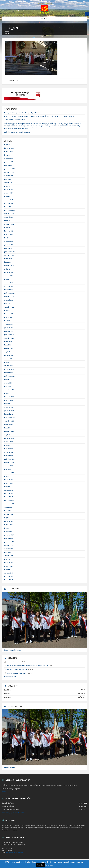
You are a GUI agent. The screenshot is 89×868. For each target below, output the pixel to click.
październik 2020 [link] (10, 376)
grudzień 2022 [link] (9, 286)
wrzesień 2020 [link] (9, 379)
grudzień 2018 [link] (9, 452)
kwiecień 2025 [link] (9, 190)
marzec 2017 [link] (8, 525)
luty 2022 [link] (7, 321)
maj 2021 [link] (7, 352)
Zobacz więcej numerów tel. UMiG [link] (13, 813)
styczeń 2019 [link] (9, 449)
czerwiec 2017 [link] (9, 514)
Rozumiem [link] (40, 865)
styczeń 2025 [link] (9, 200)
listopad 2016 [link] (9, 538)
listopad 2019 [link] (9, 414)
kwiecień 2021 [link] (9, 355)
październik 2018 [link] (10, 459)
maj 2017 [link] (7, 518)
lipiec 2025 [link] (8, 179)
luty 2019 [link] (7, 445)
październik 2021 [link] (10, 335)
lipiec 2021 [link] (8, 345)
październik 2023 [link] (10, 252)
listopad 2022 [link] (9, 290)
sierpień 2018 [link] (9, 466)
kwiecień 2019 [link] (9, 438)
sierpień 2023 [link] (9, 259)
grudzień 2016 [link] (9, 535)
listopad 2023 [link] (9, 248)
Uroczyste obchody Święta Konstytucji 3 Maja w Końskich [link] (23, 113)
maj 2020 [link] (7, 393)
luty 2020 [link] (7, 404)
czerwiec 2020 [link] (9, 390)
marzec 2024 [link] (8, 234)
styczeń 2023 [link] (9, 283)
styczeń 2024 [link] (9, 241)
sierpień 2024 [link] (9, 217)
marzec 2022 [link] (8, 317)
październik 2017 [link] (10, 500)
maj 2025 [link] (7, 186)
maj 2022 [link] (7, 310)
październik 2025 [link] (10, 169)
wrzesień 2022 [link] (9, 297)
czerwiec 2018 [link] (9, 473)
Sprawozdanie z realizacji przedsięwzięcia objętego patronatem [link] (27, 666)
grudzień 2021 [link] (9, 328)
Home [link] (7, 33)
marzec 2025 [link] (8, 193)
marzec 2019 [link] (8, 442)
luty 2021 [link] (7, 362)
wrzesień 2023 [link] (9, 255)
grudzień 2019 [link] (9, 411)
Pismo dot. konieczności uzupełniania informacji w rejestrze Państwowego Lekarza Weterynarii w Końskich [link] (39, 116)
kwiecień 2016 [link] (9, 563)
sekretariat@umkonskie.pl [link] (15, 853)
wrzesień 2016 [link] (9, 545)
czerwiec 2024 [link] (9, 224)
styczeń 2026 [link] (9, 158)
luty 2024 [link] (7, 238)
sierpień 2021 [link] (9, 342)
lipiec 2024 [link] (8, 221)
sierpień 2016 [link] (9, 549)
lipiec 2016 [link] (8, 552)
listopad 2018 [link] (9, 456)
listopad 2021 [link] (9, 331)
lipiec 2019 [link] (8, 428)
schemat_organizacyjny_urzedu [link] (17, 673)
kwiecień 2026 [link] (9, 148)
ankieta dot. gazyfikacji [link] (14, 662)
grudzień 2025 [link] (9, 162)
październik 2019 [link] (10, 417)
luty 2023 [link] (7, 279)
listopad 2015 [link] (9, 580)
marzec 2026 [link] (8, 152)
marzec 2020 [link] (8, 400)
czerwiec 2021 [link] (9, 348)
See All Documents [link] (10, 677)
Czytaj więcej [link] (49, 865)
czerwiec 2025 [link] (9, 183)
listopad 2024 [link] (9, 207)
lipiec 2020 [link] (8, 386)
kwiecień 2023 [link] (9, 272)
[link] (44, 8)
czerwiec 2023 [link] (9, 266)
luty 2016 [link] (7, 569)
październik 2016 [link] (10, 542)
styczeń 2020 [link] (9, 407)
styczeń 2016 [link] (9, 573)
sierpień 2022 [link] (9, 300)
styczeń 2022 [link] (9, 324)
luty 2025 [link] (7, 196)
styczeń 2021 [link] (9, 366)
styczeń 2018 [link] (9, 490)
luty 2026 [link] (7, 155)
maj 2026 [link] (7, 145)
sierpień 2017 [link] (9, 507)
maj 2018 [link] (7, 476)
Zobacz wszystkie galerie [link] (13, 650)
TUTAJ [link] (4, 791)
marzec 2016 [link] (8, 566)
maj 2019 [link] (7, 435)
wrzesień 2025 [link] (9, 172)
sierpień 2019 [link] (9, 424)
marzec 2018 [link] (8, 483)
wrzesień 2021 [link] (9, 338)
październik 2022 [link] (10, 293)
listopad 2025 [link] (9, 165)
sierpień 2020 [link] (9, 383)
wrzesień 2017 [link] (9, 504)
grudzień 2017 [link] (9, 494)
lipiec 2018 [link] (8, 469)
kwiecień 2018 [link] (9, 480)
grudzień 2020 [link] (9, 369)
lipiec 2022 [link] (8, 304)
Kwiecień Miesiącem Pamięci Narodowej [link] (17, 132)
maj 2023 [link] (7, 269)
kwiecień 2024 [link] (9, 231)
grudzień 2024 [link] (9, 203)
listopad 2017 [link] (9, 497)
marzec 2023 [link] (8, 276)
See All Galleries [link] (10, 768)
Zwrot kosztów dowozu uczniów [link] (15, 120)
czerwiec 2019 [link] (9, 431)
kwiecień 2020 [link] (9, 397)
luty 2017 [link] (7, 528)
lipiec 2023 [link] (8, 262)
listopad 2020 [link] (9, 373)
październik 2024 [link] (10, 210)
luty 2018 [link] (7, 487)
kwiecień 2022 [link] (9, 314)
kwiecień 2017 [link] (9, 521)
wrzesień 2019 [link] (9, 421)
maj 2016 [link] (7, 559)
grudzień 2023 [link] (9, 245)
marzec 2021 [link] (8, 359)
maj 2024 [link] (7, 227)
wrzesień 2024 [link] (9, 214)
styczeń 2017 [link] (9, 531)
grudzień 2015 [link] (9, 576)
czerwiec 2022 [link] (9, 307)
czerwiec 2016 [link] (9, 556)
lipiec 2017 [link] (8, 511)
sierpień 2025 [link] (9, 176)
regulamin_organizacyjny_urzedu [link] (17, 669)
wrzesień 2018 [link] (9, 462)
